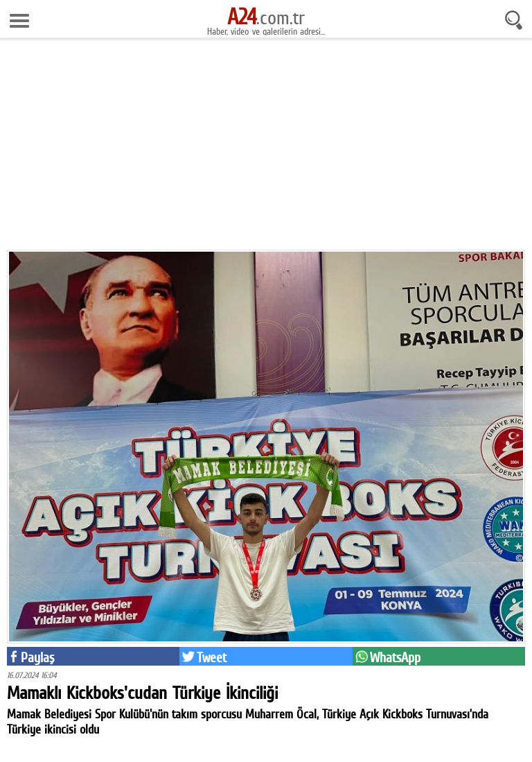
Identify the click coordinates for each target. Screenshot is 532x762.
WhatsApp (395, 657)
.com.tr (266, 17)
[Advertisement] (266, 149)
